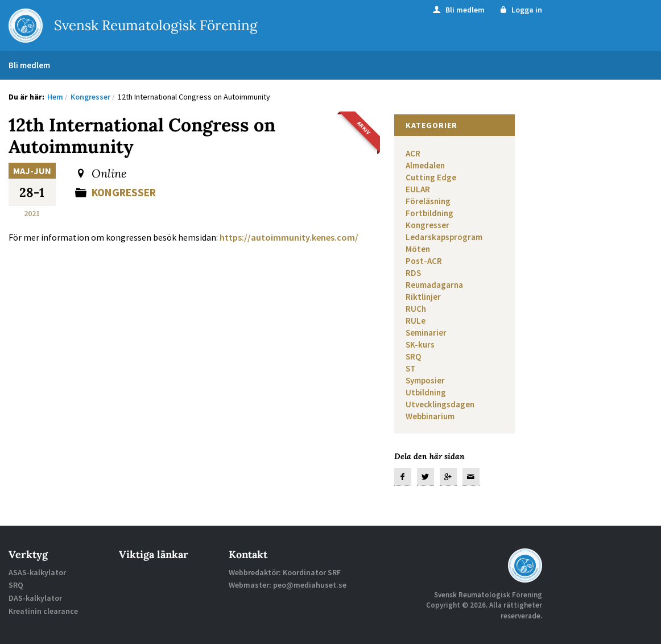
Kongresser (127, 192)
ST (410, 368)
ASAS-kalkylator (37, 572)
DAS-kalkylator (35, 598)
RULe (416, 321)
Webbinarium (430, 416)
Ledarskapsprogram (444, 237)
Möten (418, 249)
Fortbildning (429, 213)
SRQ (413, 356)
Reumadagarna (434, 285)
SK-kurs (420, 344)
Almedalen (425, 165)
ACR (413, 153)
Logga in (520, 10)
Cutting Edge (431, 177)
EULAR (418, 189)
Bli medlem (458, 10)
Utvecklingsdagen (440, 404)
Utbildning (426, 392)
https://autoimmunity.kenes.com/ (289, 237)
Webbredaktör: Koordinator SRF (285, 572)
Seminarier (426, 333)
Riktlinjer (423, 297)
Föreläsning (428, 201)
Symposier (425, 380)
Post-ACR (424, 261)
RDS (413, 273)
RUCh (416, 309)
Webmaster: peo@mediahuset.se (288, 585)
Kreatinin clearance (43, 611)
